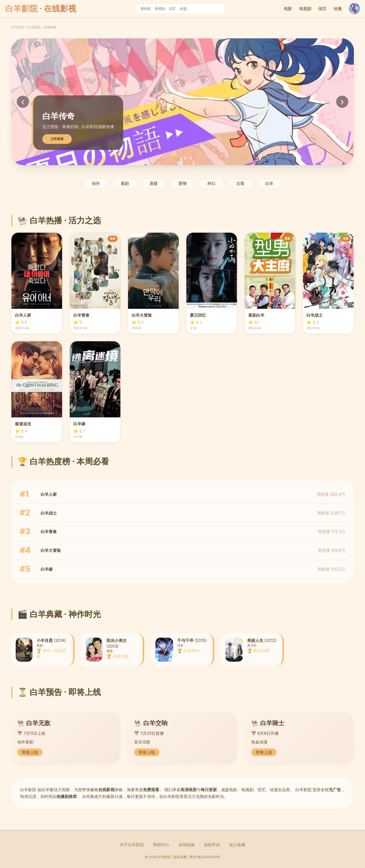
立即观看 (57, 139)
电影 (288, 9)
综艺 (322, 9)
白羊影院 (18, 27)
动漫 (338, 9)
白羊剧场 (34, 27)
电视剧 (305, 9)
